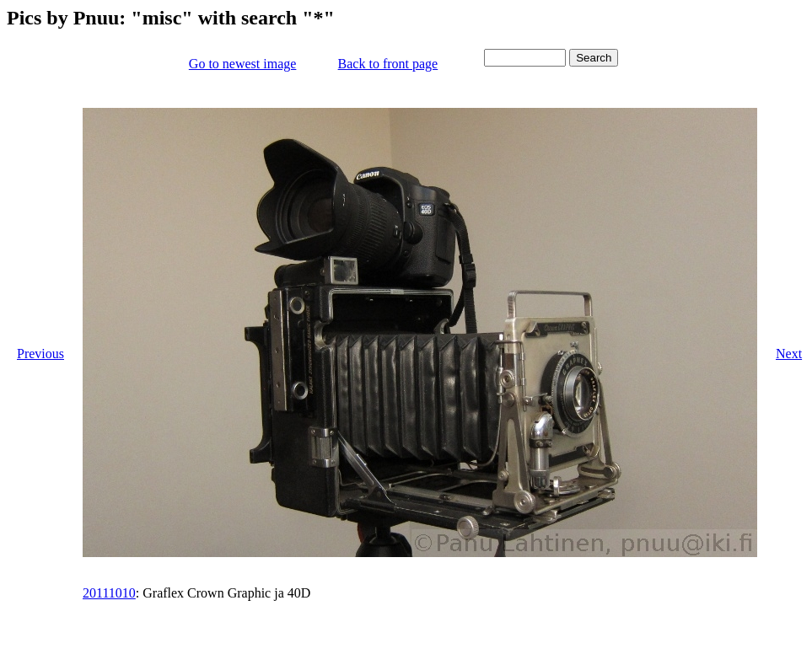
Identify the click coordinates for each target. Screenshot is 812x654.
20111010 (109, 593)
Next (789, 354)
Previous (40, 354)
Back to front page (388, 64)
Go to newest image (243, 64)
